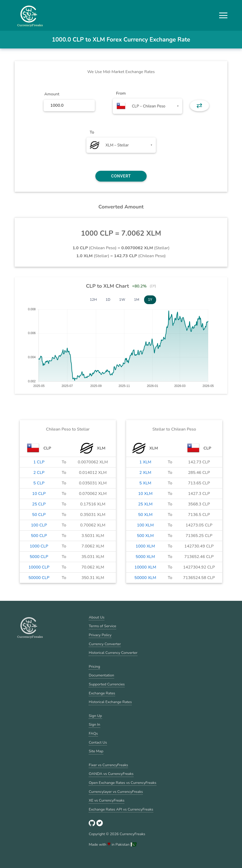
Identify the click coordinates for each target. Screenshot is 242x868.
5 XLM (145, 483)
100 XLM (145, 525)
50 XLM (145, 515)
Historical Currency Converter (113, 653)
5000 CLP (39, 557)
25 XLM (145, 504)
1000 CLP (39, 546)
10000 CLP (39, 567)
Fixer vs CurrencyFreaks (108, 765)
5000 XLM (145, 557)
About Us (97, 617)
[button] (223, 15)
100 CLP (39, 525)
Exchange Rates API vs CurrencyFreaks (121, 809)
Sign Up (95, 716)
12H (93, 300)
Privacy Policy (100, 635)
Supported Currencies (107, 684)
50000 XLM (145, 578)
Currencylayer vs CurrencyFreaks (116, 792)
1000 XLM (145, 546)
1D (108, 300)
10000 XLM (145, 567)
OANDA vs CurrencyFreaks (111, 774)
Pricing (94, 666)
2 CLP (39, 473)
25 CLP (39, 504)
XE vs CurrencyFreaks (107, 800)
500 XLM (145, 536)
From (121, 93)
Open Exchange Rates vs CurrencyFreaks (122, 783)
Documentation (101, 675)
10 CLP (39, 494)
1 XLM (145, 462)
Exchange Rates (102, 693)
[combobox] (148, 106)
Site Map (96, 751)
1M (137, 300)
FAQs (93, 733)
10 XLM (145, 494)
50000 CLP (39, 578)
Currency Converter (105, 644)
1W (122, 300)
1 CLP (39, 462)
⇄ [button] (199, 106)
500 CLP (39, 536)
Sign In (94, 724)
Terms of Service (102, 626)
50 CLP (39, 515)
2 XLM (145, 473)
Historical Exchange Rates (110, 702)
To (92, 132)
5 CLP (39, 483)
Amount (52, 94)
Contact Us (98, 742)
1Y (150, 300)
